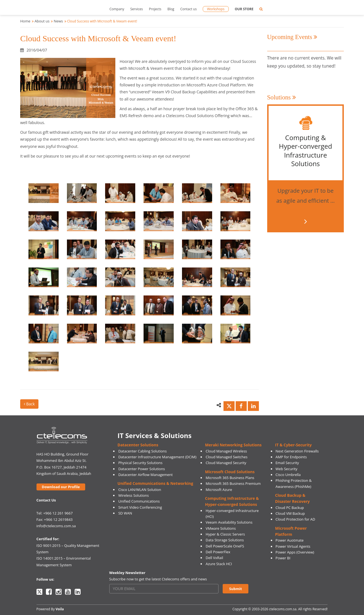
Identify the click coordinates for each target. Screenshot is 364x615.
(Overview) (305, 552)
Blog (171, 9)
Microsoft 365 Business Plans (230, 478)
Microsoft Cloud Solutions (230, 472)
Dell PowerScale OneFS (225, 546)
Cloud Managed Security (226, 463)
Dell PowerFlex (218, 552)
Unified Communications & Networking (155, 483)
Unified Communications (139, 501)
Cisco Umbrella (288, 475)
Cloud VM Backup (290, 513)
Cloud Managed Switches (227, 457)
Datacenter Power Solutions (142, 469)
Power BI (283, 558)
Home (25, 21)
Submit (235, 589)
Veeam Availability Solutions (229, 522)
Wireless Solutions (134, 495)
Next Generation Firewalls (297, 451)
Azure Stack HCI (219, 564)
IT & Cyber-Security (293, 445)
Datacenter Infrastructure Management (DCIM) (158, 457)
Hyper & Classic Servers (225, 534)
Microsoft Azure (219, 490)
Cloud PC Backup (290, 508)
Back (29, 404)
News (58, 21)
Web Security (286, 469)
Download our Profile (61, 487)
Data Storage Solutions (225, 540)
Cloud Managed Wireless (226, 451)
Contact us (188, 9)
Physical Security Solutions (141, 463)
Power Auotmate (290, 540)
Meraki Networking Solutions (233, 445)
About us (42, 21)
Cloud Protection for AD (295, 519)
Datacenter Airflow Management (146, 475)
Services (136, 9)
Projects (155, 9)
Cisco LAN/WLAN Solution (140, 490)
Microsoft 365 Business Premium (233, 483)
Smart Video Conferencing (140, 507)
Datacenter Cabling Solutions (143, 451)
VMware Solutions (221, 528)
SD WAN (125, 513)
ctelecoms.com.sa (283, 609)
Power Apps (285, 552)
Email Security (287, 463)
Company (117, 9)
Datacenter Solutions (138, 445)
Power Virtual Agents (293, 546)
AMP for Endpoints (291, 457)
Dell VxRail (214, 558)
